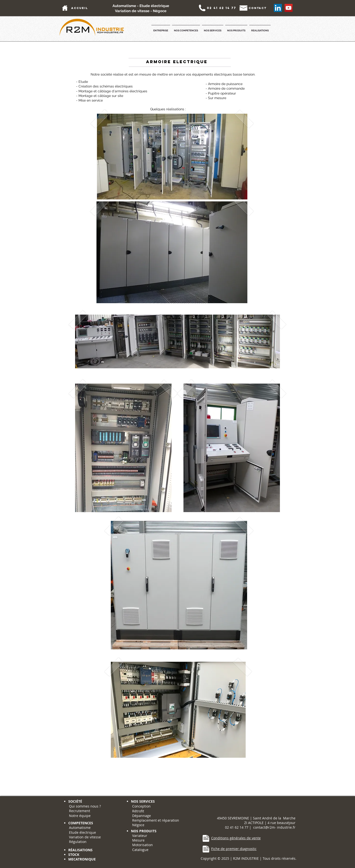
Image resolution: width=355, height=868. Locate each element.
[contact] (258, 8)
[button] (161, 28)
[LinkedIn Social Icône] (278, 8)
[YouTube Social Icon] (289, 8)
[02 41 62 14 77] (221, 8)
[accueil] (80, 8)
